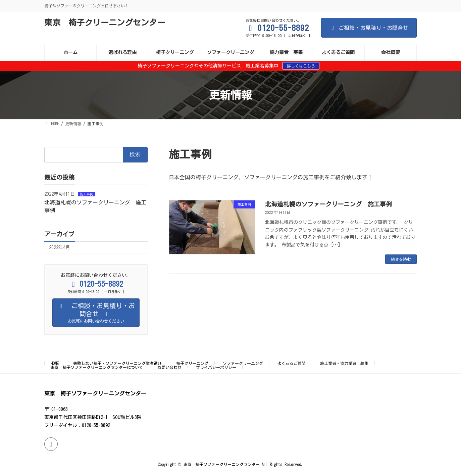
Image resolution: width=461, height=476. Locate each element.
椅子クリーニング (192, 363)
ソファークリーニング (243, 363)
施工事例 (87, 194)
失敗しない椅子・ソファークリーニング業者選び (117, 363)
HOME (55, 363)
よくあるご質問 (292, 363)
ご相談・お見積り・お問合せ (369, 28)
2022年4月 (60, 247)
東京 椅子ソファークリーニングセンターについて (97, 367)
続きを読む (401, 259)
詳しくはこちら (301, 66)
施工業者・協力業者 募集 (344, 363)
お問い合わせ (169, 367)
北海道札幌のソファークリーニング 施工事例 (328, 204)
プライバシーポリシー (216, 367)
